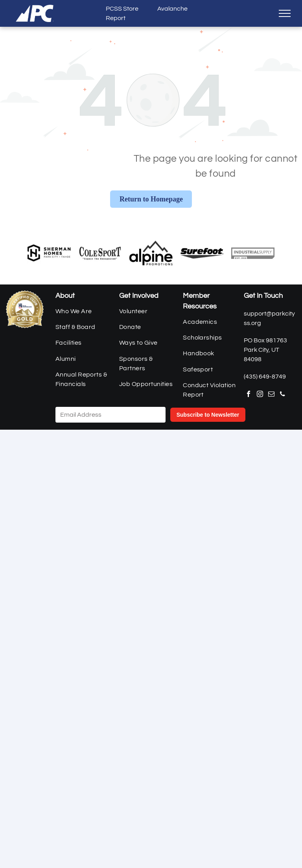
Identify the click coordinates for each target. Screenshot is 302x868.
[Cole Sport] (100, 253)
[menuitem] (84, 311)
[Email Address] (110, 415)
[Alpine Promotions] (151, 253)
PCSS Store (122, 9)
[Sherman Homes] (49, 253)
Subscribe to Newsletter (208, 415)
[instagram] (260, 395)
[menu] (285, 13)
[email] (271, 395)
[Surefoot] (202, 253)
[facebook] (249, 395)
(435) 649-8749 (265, 377)
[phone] (283, 395)
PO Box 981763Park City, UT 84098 (265, 350)
